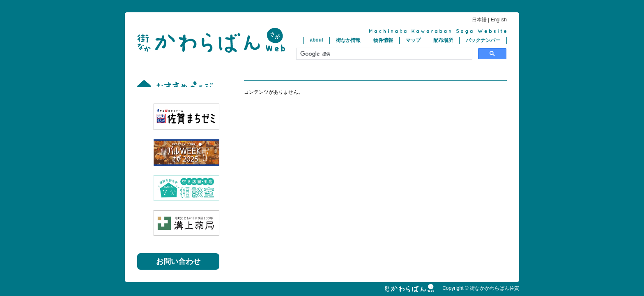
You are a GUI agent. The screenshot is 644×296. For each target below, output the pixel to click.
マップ (413, 40)
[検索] (383, 54)
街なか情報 (348, 40)
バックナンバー (483, 40)
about (316, 40)
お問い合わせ (178, 261)
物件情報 (383, 40)
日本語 (479, 20)
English (499, 20)
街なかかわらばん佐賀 (211, 40)
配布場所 (443, 40)
